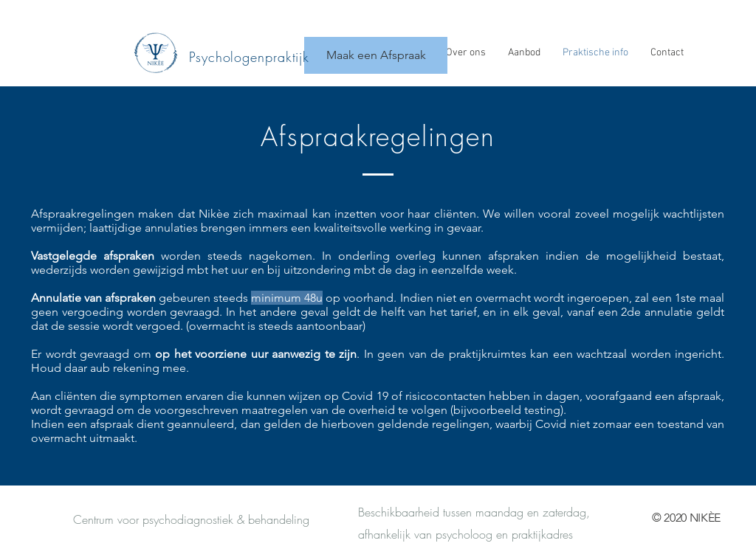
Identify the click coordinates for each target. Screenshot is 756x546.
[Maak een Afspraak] (376, 55)
